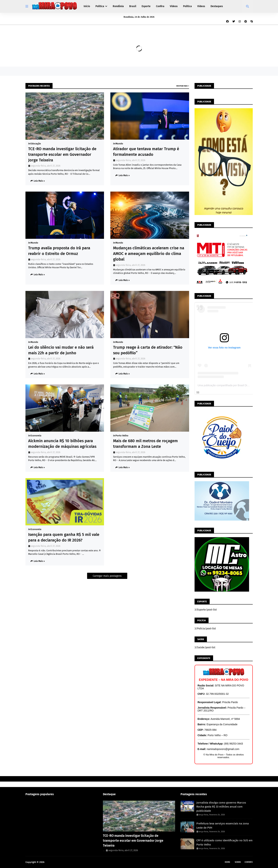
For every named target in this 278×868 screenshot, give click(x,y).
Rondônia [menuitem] (118, 6)
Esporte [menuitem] (146, 6)
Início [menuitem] (87, 6)
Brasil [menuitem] (133, 6)
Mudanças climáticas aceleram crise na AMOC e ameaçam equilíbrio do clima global (149, 254)
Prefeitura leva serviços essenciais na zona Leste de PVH (223, 826)
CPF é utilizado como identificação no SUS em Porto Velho (224, 842)
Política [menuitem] (100, 6)
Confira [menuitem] (160, 6)
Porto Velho (122, 436)
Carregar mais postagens (107, 576)
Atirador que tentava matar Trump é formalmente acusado (146, 152)
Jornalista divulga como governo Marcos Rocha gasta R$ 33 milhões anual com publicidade (221, 807)
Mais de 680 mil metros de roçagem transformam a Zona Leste (145, 444)
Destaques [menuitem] (217, 6)
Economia (36, 436)
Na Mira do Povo (54, 862)
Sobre (238, 862)
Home (227, 862)
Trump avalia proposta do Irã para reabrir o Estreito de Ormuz (59, 251)
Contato (249, 862)
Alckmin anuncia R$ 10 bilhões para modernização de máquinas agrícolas (62, 444)
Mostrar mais (182, 86)
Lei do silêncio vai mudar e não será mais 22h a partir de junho (61, 350)
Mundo (119, 144)
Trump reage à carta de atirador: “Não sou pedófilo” (148, 350)
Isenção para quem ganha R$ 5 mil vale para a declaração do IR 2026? (64, 537)
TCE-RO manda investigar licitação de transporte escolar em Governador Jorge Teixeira (62, 154)
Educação (36, 144)
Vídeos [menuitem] (174, 6)
